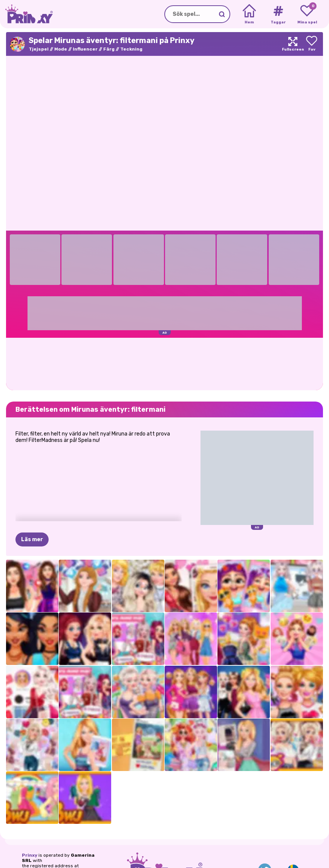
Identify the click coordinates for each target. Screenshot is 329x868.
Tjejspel (39, 49)
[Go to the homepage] (26, 14)
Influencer (85, 49)
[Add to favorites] (312, 44)
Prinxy (30, 855)
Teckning (131, 49)
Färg (109, 49)
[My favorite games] (307, 14)
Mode (61, 49)
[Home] (249, 14)
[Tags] (278, 14)
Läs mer (32, 539)
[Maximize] (293, 44)
